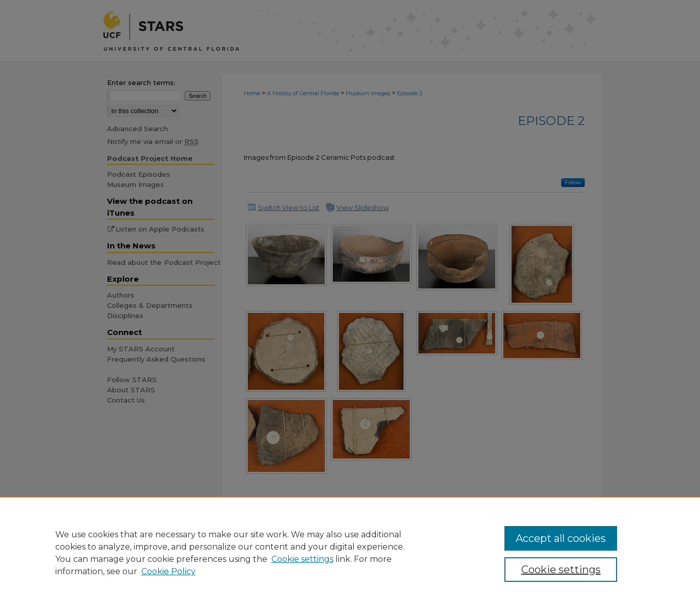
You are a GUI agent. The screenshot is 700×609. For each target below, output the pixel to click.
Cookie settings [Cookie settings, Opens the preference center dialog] (561, 570)
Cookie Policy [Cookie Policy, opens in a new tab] (168, 571)
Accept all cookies (561, 538)
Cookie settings (302, 559)
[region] (350, 553)
